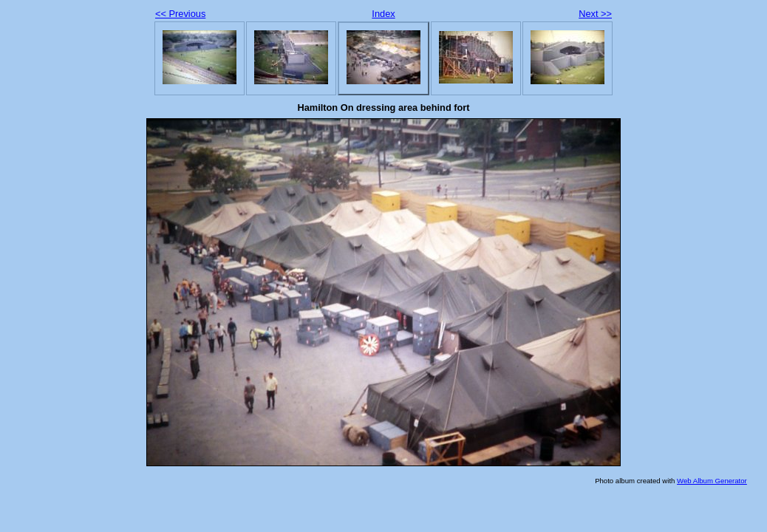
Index (383, 14)
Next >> (595, 14)
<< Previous (180, 14)
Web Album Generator (712, 481)
